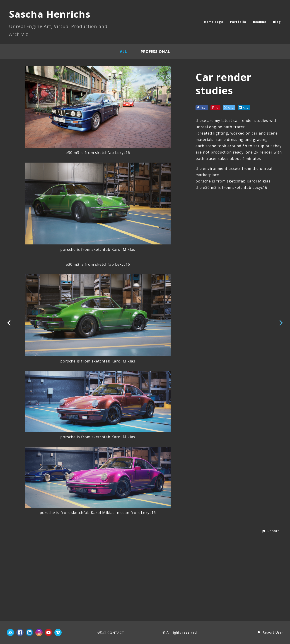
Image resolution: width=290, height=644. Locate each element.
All (123, 52)
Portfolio (238, 22)
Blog (277, 22)
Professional (155, 52)
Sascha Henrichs (50, 14)
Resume (260, 22)
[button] (270, 613)
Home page (214, 22)
